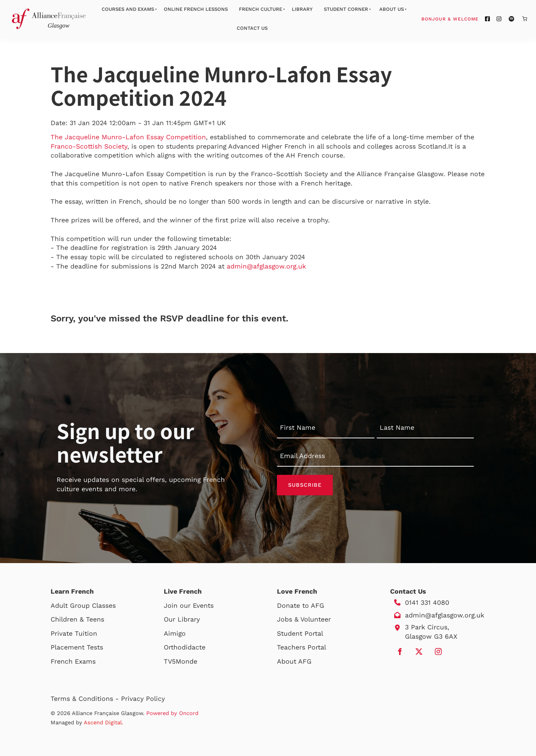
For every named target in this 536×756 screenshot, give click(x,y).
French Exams (73, 661)
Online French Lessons (196, 9)
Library (302, 9)
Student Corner (346, 9)
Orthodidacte (185, 647)
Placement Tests (77, 647)
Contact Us (252, 28)
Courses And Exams (128, 9)
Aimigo (175, 633)
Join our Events (189, 606)
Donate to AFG (301, 606)
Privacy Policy (143, 699)
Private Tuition (74, 633)
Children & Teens (77, 619)
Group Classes (93, 606)
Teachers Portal (301, 647)
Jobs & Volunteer (304, 619)
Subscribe (305, 485)
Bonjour (464, 19)
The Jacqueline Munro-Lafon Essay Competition (128, 137)
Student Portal (300, 633)
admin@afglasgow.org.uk (266, 266)
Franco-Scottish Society (89, 146)
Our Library (182, 619)
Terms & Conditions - (86, 699)
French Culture (261, 9)
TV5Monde (181, 661)
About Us (392, 9)
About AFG (294, 661)
